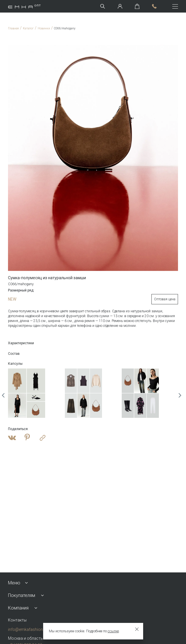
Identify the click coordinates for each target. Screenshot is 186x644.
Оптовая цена (165, 299)
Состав (14, 354)
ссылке (113, 631)
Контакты (17, 620)
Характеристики (21, 343)
